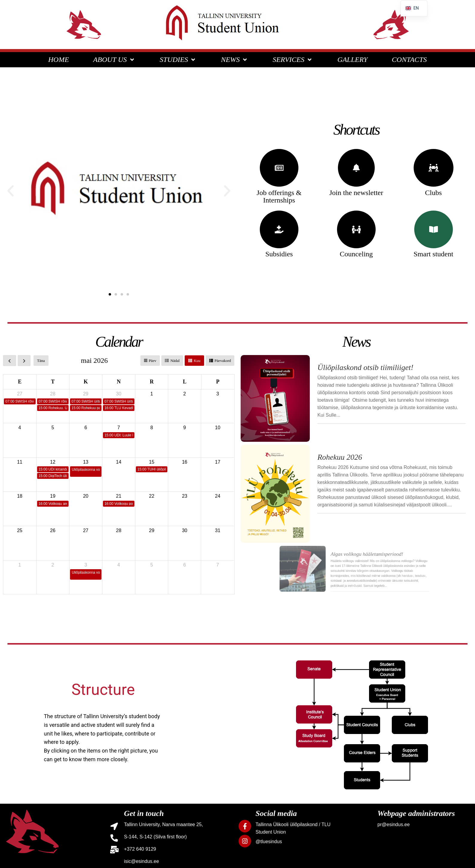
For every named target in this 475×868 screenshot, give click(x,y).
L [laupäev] (185, 382)
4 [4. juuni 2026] (119, 565)
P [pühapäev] (218, 382)
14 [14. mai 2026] (119, 462)
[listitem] (314, 670)
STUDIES (178, 60)
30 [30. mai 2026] (185, 530)
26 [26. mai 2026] (53, 530)
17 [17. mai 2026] (218, 462)
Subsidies (279, 254)
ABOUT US (114, 60)
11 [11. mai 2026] (20, 462)
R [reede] (152, 382)
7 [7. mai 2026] (119, 428)
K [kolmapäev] (86, 382)
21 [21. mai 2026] (119, 496)
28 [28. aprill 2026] (53, 394)
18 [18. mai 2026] (20, 496)
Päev (152, 361)
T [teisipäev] (53, 382)
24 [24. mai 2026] (218, 496)
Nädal (175, 361)
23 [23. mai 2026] (185, 496)
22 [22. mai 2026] (152, 496)
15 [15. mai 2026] (152, 462)
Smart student (434, 254)
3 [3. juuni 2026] (86, 565)
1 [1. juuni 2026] (20, 565)
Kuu (197, 361)
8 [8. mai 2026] (152, 428)
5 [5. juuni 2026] (152, 565)
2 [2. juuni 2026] (53, 565)
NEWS (235, 60)
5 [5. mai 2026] (53, 428)
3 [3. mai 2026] (218, 394)
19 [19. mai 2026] (53, 496)
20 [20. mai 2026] (86, 496)
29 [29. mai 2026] (152, 530)
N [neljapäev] (119, 382)
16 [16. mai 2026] (185, 462)
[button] (10, 191)
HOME (59, 60)
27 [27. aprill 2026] (20, 394)
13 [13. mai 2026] (86, 462)
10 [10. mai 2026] (218, 428)
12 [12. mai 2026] (53, 462)
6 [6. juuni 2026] (185, 565)
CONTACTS (409, 60)
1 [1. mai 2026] (152, 394)
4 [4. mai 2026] (20, 428)
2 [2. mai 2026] (185, 394)
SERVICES (293, 60)
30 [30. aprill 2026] (119, 394)
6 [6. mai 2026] (86, 428)
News (356, 342)
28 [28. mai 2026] (119, 530)
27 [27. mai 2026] (86, 530)
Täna (41, 361)
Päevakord (223, 361)
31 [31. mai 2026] (218, 530)
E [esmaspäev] (20, 382)
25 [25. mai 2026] (20, 530)
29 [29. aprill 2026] (86, 394)
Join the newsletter (356, 193)
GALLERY (352, 60)
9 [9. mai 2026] (185, 428)
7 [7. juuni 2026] (218, 565)
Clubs (433, 193)
